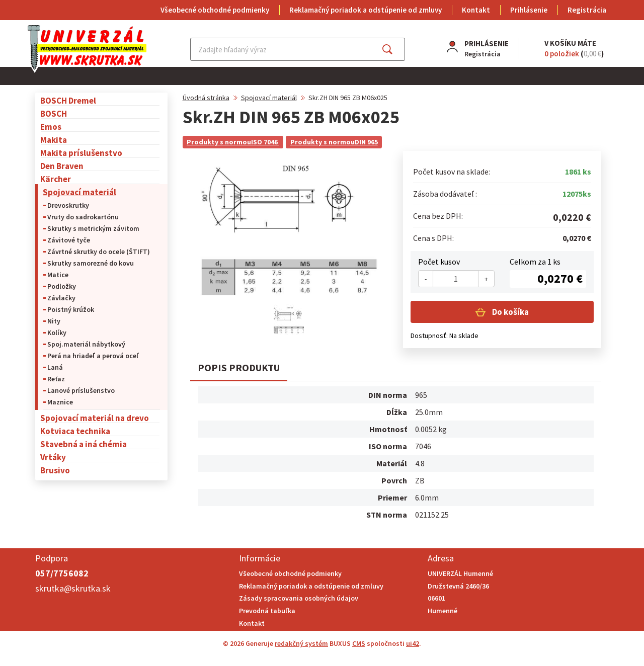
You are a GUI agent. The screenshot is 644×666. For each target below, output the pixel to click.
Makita (54, 140)
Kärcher (56, 179)
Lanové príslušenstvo (81, 390)
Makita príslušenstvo (81, 153)
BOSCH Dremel (68, 100)
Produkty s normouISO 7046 (233, 142)
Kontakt (476, 10)
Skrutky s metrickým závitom (93, 228)
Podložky (62, 286)
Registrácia (587, 10)
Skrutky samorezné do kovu (91, 263)
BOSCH (54, 113)
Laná (55, 367)
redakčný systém (301, 643)
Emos (51, 127)
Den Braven (62, 166)
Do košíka (510, 312)
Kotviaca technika (75, 431)
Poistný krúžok (71, 309)
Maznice (60, 402)
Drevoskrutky (68, 205)
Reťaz (56, 379)
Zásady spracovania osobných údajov (299, 598)
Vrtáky (53, 457)
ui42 (413, 643)
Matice (58, 275)
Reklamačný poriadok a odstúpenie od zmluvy (366, 10)
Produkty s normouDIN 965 (334, 142)
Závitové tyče (69, 240)
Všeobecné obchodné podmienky (215, 10)
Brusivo (55, 470)
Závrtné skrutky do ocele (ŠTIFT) (99, 252)
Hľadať (396, 49)
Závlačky (61, 298)
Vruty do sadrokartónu (83, 217)
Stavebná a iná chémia (84, 444)
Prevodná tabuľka (267, 611)
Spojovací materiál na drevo (95, 418)
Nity (54, 321)
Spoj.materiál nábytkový (86, 344)
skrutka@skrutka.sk (73, 588)
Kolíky (57, 332)
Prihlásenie (529, 10)
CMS (359, 643)
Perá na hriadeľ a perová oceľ (93, 356)
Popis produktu (239, 367)
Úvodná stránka (206, 98)
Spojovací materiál (79, 192)
